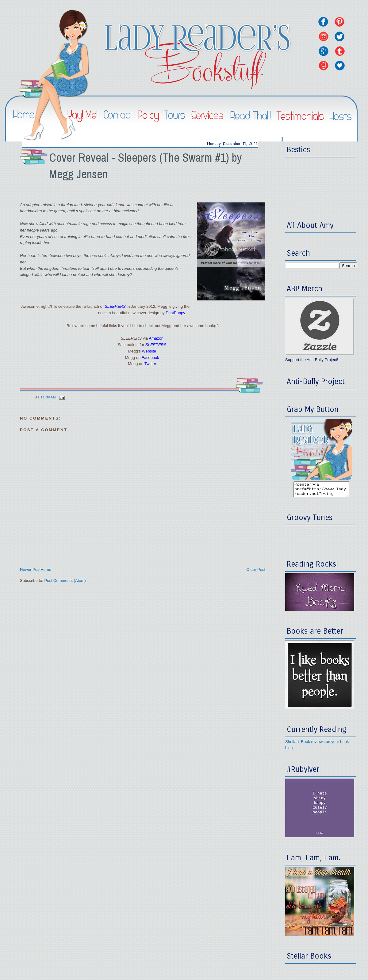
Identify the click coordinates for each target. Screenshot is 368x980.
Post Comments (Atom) (65, 580)
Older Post (256, 569)
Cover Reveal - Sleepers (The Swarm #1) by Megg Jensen (146, 166)
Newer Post (30, 569)
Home (46, 569)
